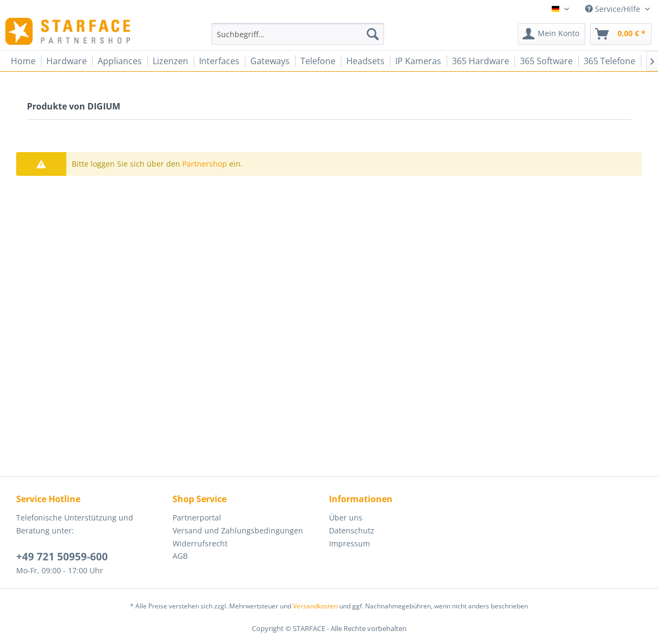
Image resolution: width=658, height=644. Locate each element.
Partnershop (205, 164)
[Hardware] (67, 61)
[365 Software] (546, 61)
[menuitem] (298, 34)
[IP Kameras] (418, 61)
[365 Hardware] (481, 61)
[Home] (23, 61)
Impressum (349, 543)
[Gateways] (270, 61)
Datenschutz (352, 530)
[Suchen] (373, 34)
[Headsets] (365, 61)
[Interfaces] (219, 61)
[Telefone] (318, 61)
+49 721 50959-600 (62, 557)
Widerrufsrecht (200, 543)
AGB (180, 556)
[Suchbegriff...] (298, 34)
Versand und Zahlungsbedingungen (238, 530)
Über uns (346, 518)
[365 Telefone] (609, 61)
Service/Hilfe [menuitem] (614, 9)
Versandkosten (315, 606)
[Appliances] (120, 61)
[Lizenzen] (170, 61)
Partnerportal (197, 518)
